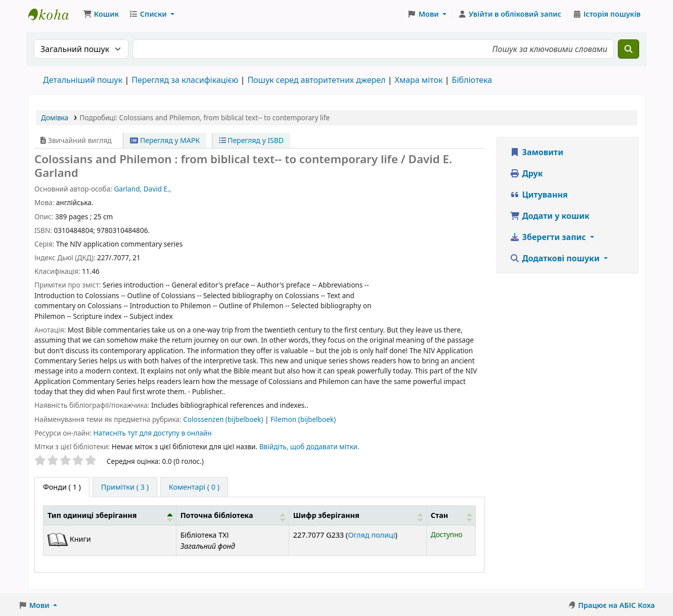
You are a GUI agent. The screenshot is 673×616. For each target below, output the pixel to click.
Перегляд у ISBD (252, 140)
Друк (526, 173)
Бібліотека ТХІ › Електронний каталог (54, 14)
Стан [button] (440, 515)
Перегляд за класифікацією (185, 80)
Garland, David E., (142, 189)
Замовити (536, 152)
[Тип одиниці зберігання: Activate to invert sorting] (110, 515)
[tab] (125, 487)
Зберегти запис (549, 237)
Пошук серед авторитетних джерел (316, 80)
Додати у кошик (550, 216)
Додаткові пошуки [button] (556, 258)
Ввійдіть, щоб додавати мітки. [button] (309, 446)
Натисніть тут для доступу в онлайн (152, 433)
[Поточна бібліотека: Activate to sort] (232, 515)
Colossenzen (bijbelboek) (224, 419)
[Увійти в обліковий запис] (509, 14)
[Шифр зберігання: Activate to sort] (357, 515)
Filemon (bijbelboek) (303, 419)
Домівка (55, 117)
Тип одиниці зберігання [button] (92, 515)
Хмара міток (418, 80)
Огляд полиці (371, 535)
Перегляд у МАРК (165, 140)
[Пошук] (629, 49)
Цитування (539, 195)
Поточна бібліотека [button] (217, 515)
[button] (101, 14)
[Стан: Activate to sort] (451, 515)
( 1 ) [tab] (62, 487)
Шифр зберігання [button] (326, 515)
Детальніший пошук (83, 80)
